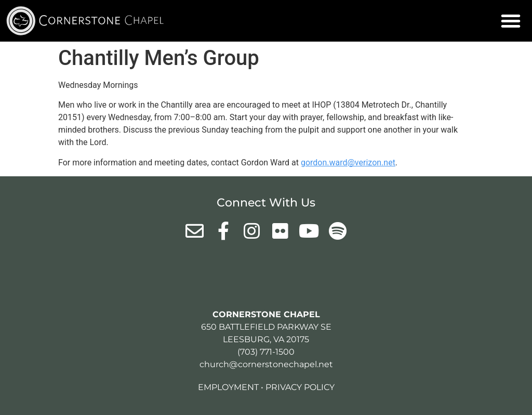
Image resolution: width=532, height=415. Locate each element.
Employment (228, 387)
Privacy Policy (300, 387)
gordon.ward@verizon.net (348, 163)
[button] (511, 21)
